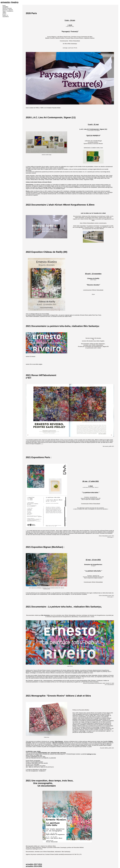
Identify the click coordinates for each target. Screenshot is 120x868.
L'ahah (70, 25)
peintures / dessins (8, 10)
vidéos (4, 12)
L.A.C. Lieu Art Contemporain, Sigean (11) (93, 129)
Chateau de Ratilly (93, 278)
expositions (6, 17)
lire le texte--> (111, 537)
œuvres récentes (7, 8)
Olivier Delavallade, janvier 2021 (106, 536)
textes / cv (5, 15)
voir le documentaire (109, 685)
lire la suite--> (111, 597)
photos (4, 14)
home (4, 5)
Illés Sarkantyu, (94, 607)
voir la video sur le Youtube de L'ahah (93, 213)
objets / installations (8, 11)
